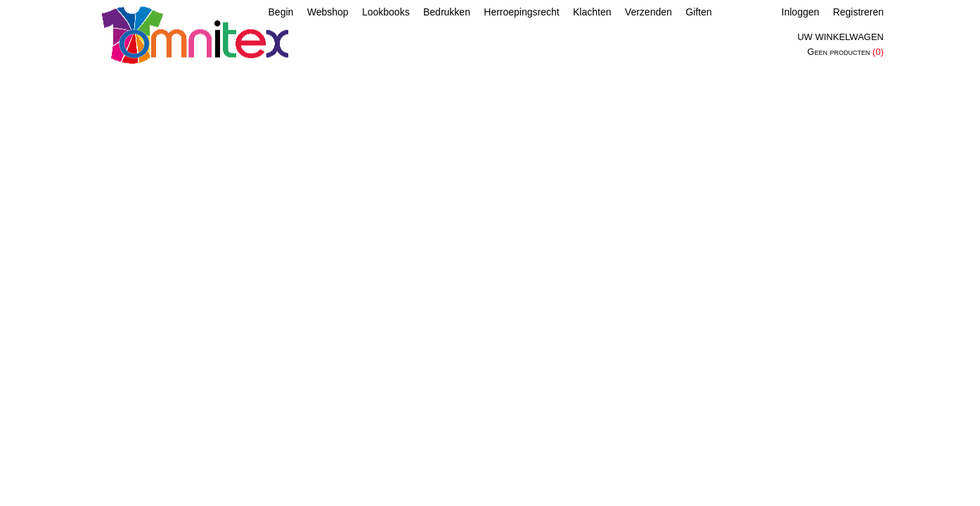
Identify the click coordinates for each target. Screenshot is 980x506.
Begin (281, 12)
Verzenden (649, 12)
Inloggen (801, 12)
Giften (698, 12)
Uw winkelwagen (840, 37)
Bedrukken (447, 12)
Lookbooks (386, 12)
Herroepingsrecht (521, 12)
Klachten (592, 12)
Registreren (858, 12)
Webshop (328, 12)
